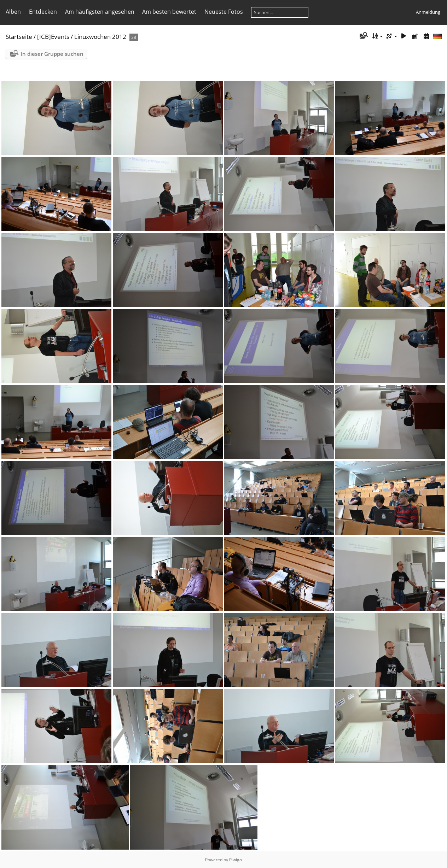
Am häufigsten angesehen (100, 12)
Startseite (19, 37)
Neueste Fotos (224, 12)
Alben (13, 12)
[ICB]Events (53, 37)
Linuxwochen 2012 (100, 37)
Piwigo (236, 860)
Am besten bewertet (169, 12)
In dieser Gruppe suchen (52, 54)
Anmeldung (428, 12)
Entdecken (43, 12)
